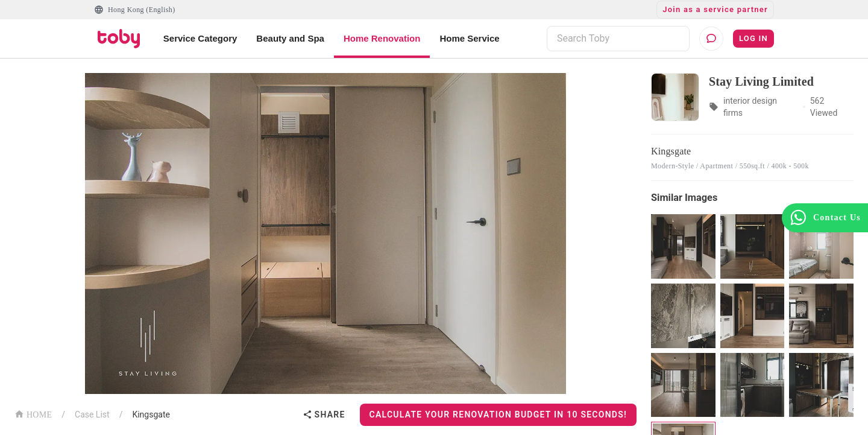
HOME (33, 414)
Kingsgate (151, 414)
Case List (92, 414)
